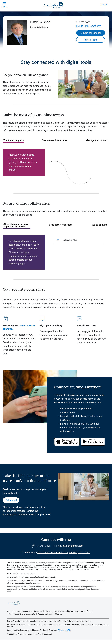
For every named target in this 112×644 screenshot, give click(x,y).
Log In (104, 5)
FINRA (60, 630)
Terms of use (86, 611)
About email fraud (45, 614)
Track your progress (14, 140)
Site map (58, 614)
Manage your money (96, 140)
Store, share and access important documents (16, 225)
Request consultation (91, 33)
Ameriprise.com (14, 611)
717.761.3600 (83, 22)
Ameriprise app (75, 395)
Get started (11, 500)
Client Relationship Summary (66, 611)
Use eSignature (99, 225)
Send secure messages (61, 225)
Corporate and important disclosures (37, 611)
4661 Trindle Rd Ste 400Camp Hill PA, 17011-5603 (64, 553)
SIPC (68, 630)
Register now (44, 515)
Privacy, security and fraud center (22, 614)
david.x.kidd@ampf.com (89, 26)
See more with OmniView (55, 140)
